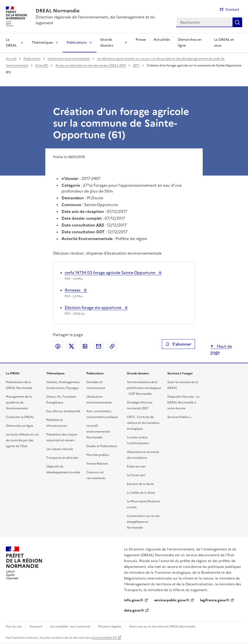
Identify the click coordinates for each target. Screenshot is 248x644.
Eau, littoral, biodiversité (63, 411)
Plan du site (14, 627)
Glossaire (36, 627)
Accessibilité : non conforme (70, 627)
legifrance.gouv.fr (215, 600)
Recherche (237, 22)
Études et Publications (102, 446)
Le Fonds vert (136, 475)
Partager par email (99, 346)
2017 (136, 65)
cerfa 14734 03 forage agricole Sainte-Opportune (110, 273)
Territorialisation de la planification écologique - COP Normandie (144, 388)
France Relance (97, 464)
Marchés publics (98, 455)
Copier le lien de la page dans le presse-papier (112, 346)
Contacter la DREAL (20, 417)
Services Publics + (179, 417)
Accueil (11, 59)
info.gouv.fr (134, 600)
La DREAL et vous (224, 43)
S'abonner (178, 344)
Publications (77, 43)
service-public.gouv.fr (172, 600)
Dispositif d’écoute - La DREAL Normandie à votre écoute (183, 402)
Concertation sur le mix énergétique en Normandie (143, 522)
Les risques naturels (60, 449)
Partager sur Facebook (58, 346)
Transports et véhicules (62, 458)
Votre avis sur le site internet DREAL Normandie (162, 627)
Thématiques (42, 43)
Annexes (74, 290)
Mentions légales (110, 627)
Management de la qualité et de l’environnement (19, 402)
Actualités (162, 40)
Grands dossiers (107, 43)
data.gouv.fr (134, 610)
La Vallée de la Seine (141, 493)
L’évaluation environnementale (69, 59)
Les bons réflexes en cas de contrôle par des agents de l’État (22, 440)
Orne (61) (42, 65)
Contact (232, 10)
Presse (141, 40)
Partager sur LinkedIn (85, 346)
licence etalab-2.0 (104, 638)
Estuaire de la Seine (140, 484)
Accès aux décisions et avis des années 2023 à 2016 (91, 65)
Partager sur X (71, 346)
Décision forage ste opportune (93, 307)
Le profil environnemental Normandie (98, 432)
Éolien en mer (136, 467)
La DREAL (11, 43)
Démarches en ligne (190, 43)
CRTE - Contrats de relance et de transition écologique (143, 423)
